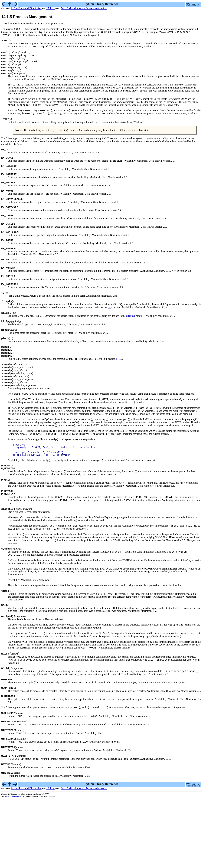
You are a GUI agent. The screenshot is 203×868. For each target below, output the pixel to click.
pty (110, 332)
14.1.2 (119, 389)
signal (131, 342)
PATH (133, 107)
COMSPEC (151, 621)
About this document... (14, 865)
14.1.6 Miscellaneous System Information (84, 8)
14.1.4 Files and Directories (26, 8)
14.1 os (51, 8)
